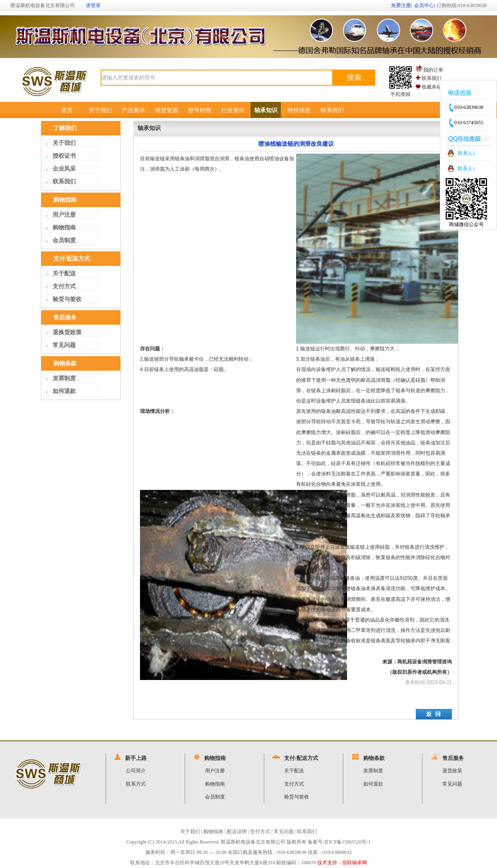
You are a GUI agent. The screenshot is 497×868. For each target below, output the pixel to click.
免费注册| (401, 5)
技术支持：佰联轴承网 (342, 863)
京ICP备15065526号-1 (347, 842)
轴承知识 (266, 110)
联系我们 (432, 78)
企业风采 (64, 169)
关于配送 (64, 274)
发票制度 (64, 378)
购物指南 (64, 228)
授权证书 (64, 156)
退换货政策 (67, 332)
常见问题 (64, 345)
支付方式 (64, 286)
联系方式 (136, 784)
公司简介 (136, 771)
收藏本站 (432, 87)
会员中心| (425, 5)
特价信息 (299, 110)
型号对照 (200, 110)
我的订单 (433, 70)
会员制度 (64, 240)
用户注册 (64, 215)
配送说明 (237, 832)
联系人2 (466, 153)
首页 (67, 110)
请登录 (93, 5)
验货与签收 (67, 299)
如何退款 (64, 391)
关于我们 (100, 110)
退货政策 (452, 771)
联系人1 (466, 169)
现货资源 (166, 110)
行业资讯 (233, 110)
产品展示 (133, 110)
